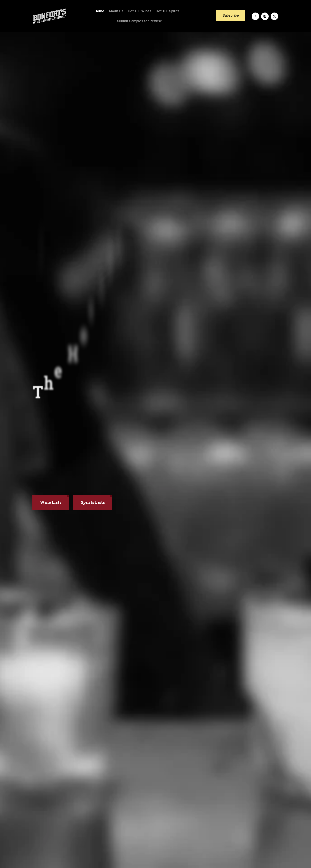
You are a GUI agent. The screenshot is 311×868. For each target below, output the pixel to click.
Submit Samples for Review (139, 21)
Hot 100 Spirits (168, 11)
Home (99, 11)
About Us (116, 11)
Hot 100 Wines (140, 11)
